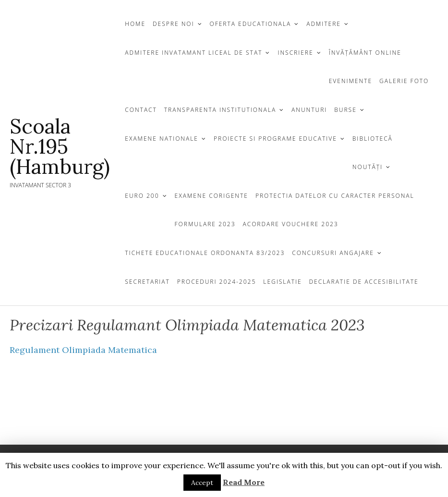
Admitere (324, 24)
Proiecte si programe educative (275, 139)
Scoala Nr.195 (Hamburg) (60, 146)
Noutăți (368, 167)
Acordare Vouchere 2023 (291, 224)
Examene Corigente (212, 196)
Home (135, 24)
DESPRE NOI (173, 24)
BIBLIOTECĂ (373, 139)
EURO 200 (142, 196)
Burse (345, 110)
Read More (244, 482)
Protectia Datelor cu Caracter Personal (335, 196)
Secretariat (147, 282)
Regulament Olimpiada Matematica (83, 350)
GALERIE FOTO (404, 81)
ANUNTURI (309, 110)
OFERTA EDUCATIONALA (251, 24)
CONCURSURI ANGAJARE (333, 253)
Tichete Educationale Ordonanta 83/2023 (205, 253)
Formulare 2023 (205, 224)
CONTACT (141, 110)
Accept (202, 483)
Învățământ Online (365, 53)
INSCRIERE (295, 53)
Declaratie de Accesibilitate (364, 282)
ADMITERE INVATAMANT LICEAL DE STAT (194, 53)
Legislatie (282, 282)
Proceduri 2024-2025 (217, 282)
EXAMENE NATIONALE (162, 139)
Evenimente (351, 81)
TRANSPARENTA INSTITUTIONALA (220, 110)
